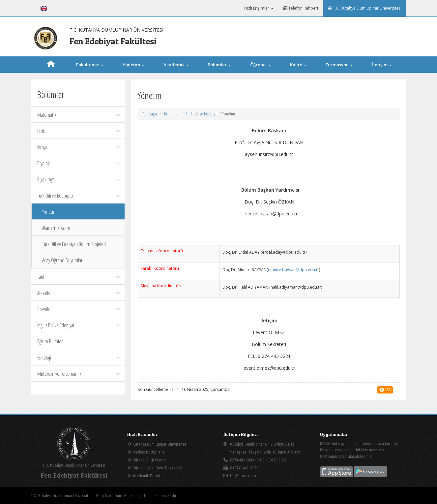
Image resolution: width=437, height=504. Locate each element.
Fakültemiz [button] (90, 65)
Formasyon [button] (339, 65)
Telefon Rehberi (301, 8)
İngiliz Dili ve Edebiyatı (78, 325)
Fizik (78, 131)
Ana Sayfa (150, 114)
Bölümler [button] (219, 65)
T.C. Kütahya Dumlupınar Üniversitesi (365, 8)
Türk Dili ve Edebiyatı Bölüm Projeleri (74, 244)
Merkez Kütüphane (146, 452)
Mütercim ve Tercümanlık (78, 374)
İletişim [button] (382, 65)
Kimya (78, 147)
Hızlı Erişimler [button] (258, 8)
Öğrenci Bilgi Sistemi (147, 460)
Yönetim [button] (133, 65)
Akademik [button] (176, 65)
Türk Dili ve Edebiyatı (78, 196)
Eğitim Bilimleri (50, 341)
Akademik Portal (144, 476)
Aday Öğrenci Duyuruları (63, 260)
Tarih (78, 277)
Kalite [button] (298, 65)
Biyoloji (78, 163)
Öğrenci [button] (261, 65)
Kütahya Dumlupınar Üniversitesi (157, 444)
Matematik (78, 115)
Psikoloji (78, 358)
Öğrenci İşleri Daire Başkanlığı (155, 468)
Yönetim (49, 212)
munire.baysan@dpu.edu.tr (293, 270)
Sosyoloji (78, 309)
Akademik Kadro (56, 228)
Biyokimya (78, 179)
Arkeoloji (78, 293)
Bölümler (171, 114)
